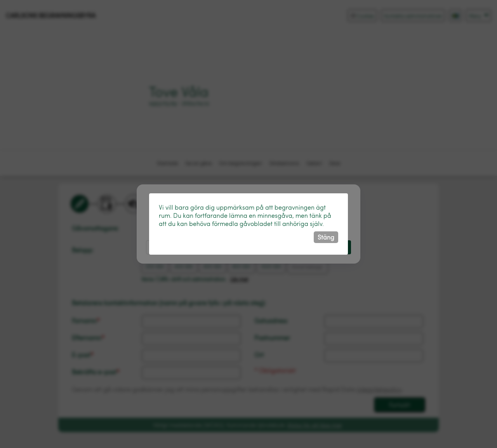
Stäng (326, 237)
